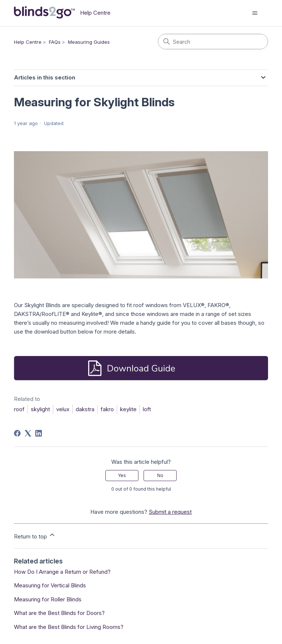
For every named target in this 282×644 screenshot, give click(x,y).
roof (19, 409)
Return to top (35, 536)
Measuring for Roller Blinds (48, 599)
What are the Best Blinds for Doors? (59, 613)
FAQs (55, 42)
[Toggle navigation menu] (255, 13)
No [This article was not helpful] (160, 475)
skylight (40, 409)
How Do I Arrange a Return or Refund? (62, 572)
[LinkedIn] (39, 433)
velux (63, 409)
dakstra (85, 409)
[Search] (213, 42)
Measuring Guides (89, 42)
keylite (128, 409)
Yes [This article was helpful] (122, 475)
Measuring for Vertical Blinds (50, 585)
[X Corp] (28, 433)
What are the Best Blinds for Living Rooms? (69, 627)
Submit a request (170, 512)
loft (147, 409)
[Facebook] (17, 433)
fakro (107, 409)
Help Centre (28, 42)
